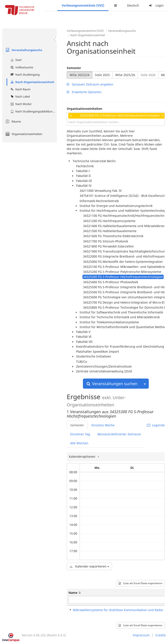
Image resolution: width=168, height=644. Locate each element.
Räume (13, 121)
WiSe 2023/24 (80, 75)
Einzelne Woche (103, 425)
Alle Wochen (79, 443)
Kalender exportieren (89, 566)
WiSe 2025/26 (125, 75)
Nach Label (20, 96)
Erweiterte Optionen (84, 92)
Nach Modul (20, 104)
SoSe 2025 (102, 75)
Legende (156, 425)
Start (16, 60)
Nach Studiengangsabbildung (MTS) (33, 111)
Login (156, 5)
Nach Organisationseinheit (32, 82)
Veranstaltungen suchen (112, 384)
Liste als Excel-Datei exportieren (140, 583)
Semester (74, 68)
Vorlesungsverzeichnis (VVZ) (83, 5)
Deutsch (133, 5)
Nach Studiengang (24, 75)
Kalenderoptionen (83, 456)
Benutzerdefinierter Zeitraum (119, 434)
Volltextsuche (21, 67)
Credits (161, 635)
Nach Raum (20, 89)
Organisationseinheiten (23, 134)
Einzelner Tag (80, 434)
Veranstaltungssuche (23, 50)
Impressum (141, 635)
